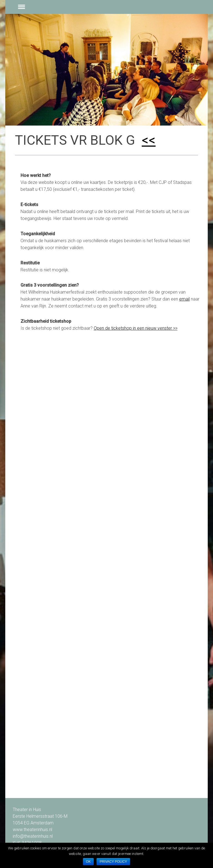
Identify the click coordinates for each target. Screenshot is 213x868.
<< (149, 140)
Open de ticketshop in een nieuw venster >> (136, 328)
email (184, 299)
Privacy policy (113, 862)
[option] (106, 70)
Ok (88, 862)
